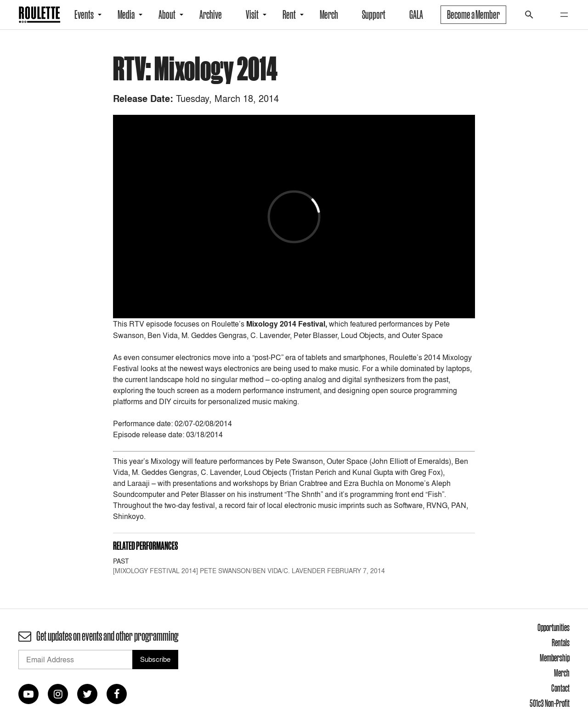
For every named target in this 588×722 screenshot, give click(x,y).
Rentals (561, 643)
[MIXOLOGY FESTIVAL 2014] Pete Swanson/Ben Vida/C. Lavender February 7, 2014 (249, 571)
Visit (252, 15)
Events (84, 15)
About (167, 15)
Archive (211, 15)
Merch (329, 15)
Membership (555, 658)
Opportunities (554, 627)
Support (374, 15)
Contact (560, 688)
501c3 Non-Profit (550, 703)
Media (126, 15)
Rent (289, 15)
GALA (416, 15)
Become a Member (473, 15)
